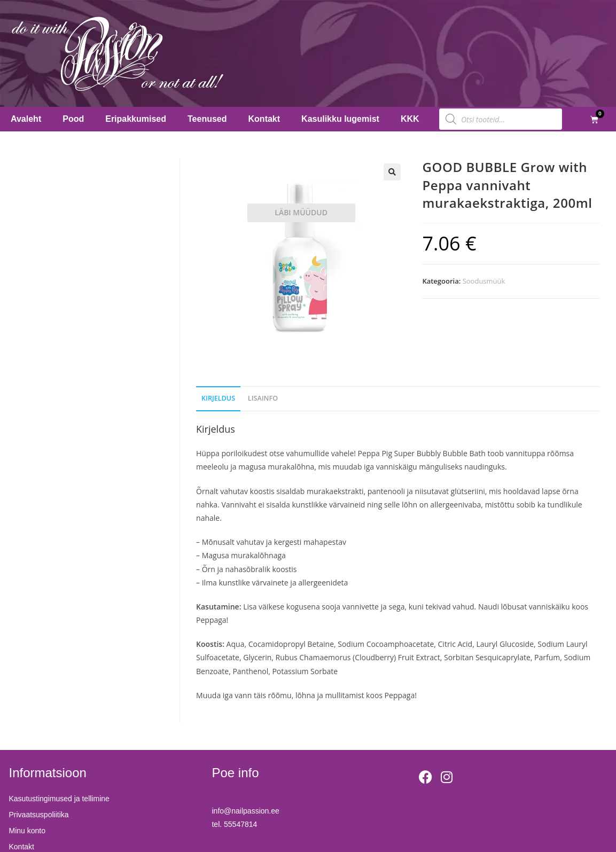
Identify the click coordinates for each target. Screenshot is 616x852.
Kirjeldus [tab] (218, 398)
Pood (73, 119)
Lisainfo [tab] (263, 398)
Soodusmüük (484, 281)
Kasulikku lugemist (340, 119)
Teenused (207, 119)
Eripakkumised (136, 119)
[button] (392, 172)
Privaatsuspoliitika (39, 815)
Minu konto (27, 831)
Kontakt (264, 119)
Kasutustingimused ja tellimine (59, 799)
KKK (410, 119)
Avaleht (26, 119)
